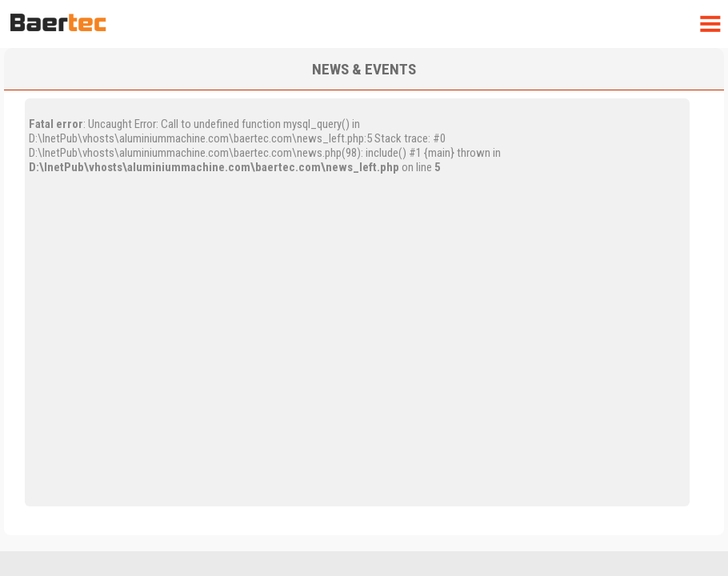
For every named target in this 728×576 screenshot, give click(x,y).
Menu (710, 24)
